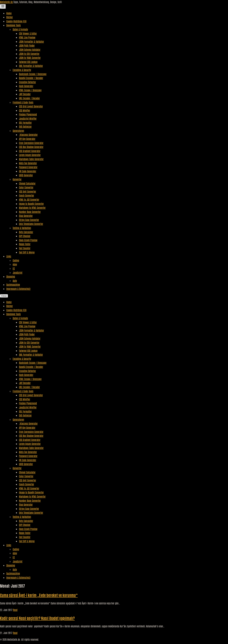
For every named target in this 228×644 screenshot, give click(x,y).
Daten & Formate (20, 29)
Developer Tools (14, 25)
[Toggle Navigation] (3, 6)
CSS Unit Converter (28, 191)
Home (9, 13)
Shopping (11, 276)
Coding (16, 260)
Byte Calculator (26, 232)
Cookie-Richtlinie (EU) (16, 21)
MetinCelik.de (7, 2)
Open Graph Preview (28, 240)
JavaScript (17, 273)
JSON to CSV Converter (29, 54)
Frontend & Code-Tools (23, 102)
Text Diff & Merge (27, 252)
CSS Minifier (25, 110)
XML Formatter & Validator (31, 66)
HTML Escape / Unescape (30, 90)
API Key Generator (27, 139)
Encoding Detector (27, 82)
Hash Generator (26, 86)
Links (9, 256)
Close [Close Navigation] (4, 296)
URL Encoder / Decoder (29, 98)
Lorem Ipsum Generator (30, 155)
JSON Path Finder (27, 45)
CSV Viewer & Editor (28, 33)
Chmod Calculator (27, 183)
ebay (15, 264)
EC (14, 268)
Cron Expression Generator (31, 143)
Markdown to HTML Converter (32, 208)
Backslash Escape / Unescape (33, 74)
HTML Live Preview (27, 37)
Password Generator (28, 167)
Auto (15, 281)
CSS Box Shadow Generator (31, 147)
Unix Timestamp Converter (31, 224)
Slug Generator (26, 216)
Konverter (17, 179)
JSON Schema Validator (30, 50)
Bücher (10, 17)
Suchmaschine (13, 285)
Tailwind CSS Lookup (28, 62)
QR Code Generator (28, 171)
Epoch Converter (27, 195)
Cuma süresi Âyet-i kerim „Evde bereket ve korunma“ (39, 595)
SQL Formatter (25, 123)
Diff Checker (25, 236)
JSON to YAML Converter (30, 58)
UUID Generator (26, 175)
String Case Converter (29, 220)
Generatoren (18, 131)
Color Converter (26, 187)
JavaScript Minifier (28, 118)
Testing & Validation (22, 228)
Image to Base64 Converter (31, 204)
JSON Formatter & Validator (32, 41)
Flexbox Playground (28, 114)
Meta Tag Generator (28, 163)
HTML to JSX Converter (29, 200)
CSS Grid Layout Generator (31, 106)
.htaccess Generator (28, 135)
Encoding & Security (22, 70)
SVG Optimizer (25, 127)
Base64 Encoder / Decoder (31, 78)
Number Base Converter (30, 212)
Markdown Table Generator (31, 159)
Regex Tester (25, 244)
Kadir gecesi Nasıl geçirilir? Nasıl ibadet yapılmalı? (37, 618)
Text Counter (25, 248)
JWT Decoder (25, 94)
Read (15, 610)
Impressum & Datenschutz (18, 289)
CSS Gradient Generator (30, 151)
